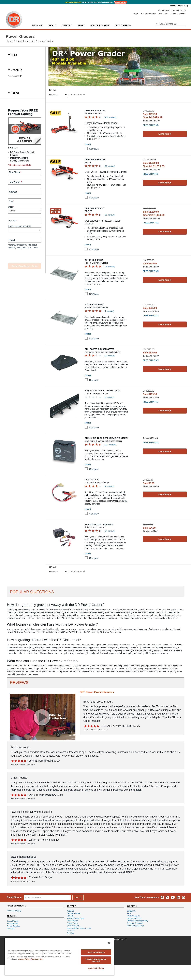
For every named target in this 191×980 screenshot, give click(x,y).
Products (38, 25)
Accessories (13, 76)
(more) (88, 144)
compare (94, 149)
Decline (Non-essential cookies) (96, 960)
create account (148, 14)
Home (9, 41)
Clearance (11, 929)
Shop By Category (14, 911)
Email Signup (14, 897)
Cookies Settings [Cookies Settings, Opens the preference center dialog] (96, 968)
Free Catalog (123, 25)
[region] (59, 956)
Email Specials (179, 14)
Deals (53, 25)
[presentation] (26, 257)
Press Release (73, 921)
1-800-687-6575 (179, 10)
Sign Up (78, 897)
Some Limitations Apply (179, 6)
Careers (70, 916)
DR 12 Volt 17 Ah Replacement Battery (107, 438)
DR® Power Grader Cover (100, 349)
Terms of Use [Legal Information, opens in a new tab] (37, 959)
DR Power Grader (95, 111)
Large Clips (92, 480)
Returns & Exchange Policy (137, 921)
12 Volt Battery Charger (99, 524)
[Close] (109, 943)
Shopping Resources (135, 923)
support (67, 25)
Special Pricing (13, 921)
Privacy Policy (72, 923)
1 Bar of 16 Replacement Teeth (102, 391)
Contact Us (164, 10)
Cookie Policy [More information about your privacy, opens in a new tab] (24, 959)
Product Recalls (73, 926)
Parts (129, 913)
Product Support (133, 916)
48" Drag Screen (94, 260)
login (136, 14)
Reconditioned (12, 924)
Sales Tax (71, 931)
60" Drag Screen (94, 304)
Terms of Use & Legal (75, 918)
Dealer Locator (100, 25)
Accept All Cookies (96, 952)
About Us (70, 911)
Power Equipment (25, 41)
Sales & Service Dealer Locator (79, 928)
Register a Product (134, 918)
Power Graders (46, 41)
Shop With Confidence (136, 926)
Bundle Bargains (13, 926)
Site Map (70, 933)
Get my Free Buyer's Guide (25, 266)
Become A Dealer (74, 913)
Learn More (165, 134)
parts (81, 25)
